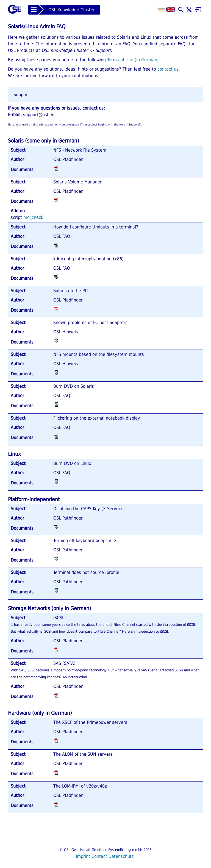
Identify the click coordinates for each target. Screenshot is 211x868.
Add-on (18, 211)
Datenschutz (121, 856)
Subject (18, 150)
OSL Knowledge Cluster (72, 10)
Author (17, 159)
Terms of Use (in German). (134, 60)
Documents (22, 170)
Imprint (83, 856)
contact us (168, 69)
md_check (33, 217)
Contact (99, 856)
